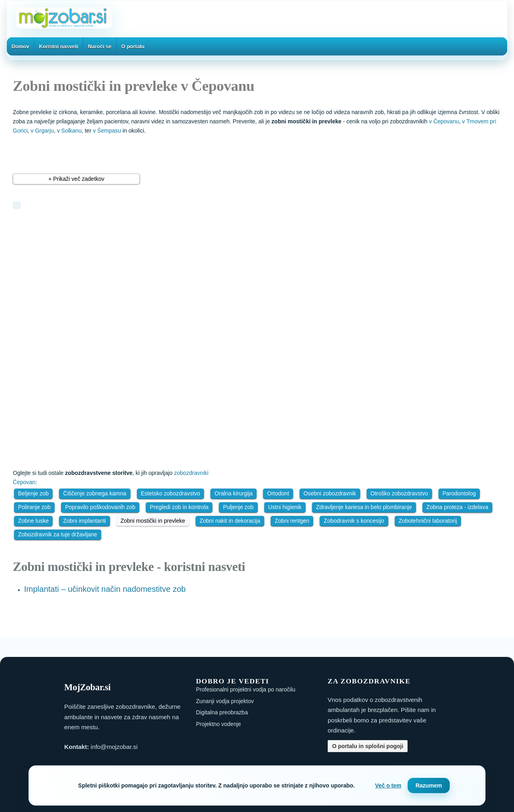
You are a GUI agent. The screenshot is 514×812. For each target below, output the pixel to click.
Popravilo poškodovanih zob (100, 507)
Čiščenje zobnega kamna (95, 493)
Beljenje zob (33, 493)
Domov (20, 46)
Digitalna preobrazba (222, 712)
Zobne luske (33, 521)
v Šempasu (107, 131)
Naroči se (100, 46)
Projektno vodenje (218, 724)
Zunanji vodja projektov (225, 701)
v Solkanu (69, 131)
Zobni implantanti (85, 521)
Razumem (429, 785)
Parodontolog (459, 493)
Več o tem (388, 785)
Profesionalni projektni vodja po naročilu (246, 689)
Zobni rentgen (292, 521)
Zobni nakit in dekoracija (230, 521)
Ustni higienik (285, 507)
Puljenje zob (238, 507)
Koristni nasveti (59, 46)
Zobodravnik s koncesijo (354, 521)
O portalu (133, 46)
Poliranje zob (34, 507)
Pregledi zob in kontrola (179, 507)
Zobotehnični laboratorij (428, 521)
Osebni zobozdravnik (330, 493)
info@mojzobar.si (114, 747)
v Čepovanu (444, 121)
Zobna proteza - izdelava (457, 507)
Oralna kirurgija (234, 493)
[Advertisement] (119, 276)
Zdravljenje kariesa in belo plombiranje (364, 507)
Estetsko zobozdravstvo (171, 493)
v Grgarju (42, 131)
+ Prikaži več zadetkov (76, 179)
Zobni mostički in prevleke (153, 521)
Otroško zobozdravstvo (399, 493)
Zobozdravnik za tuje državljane (58, 534)
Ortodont (278, 493)
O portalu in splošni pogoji (368, 746)
